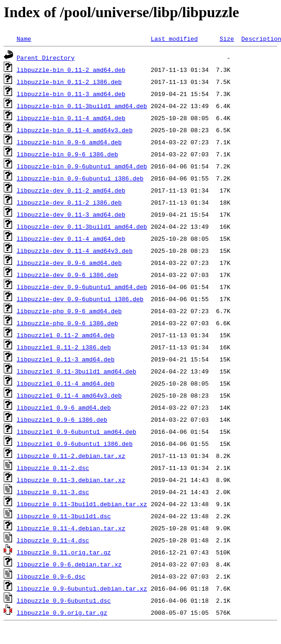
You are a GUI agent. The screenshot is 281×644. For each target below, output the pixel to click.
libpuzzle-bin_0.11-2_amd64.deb (71, 70)
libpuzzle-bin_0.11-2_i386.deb (69, 82)
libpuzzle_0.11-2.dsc (53, 468)
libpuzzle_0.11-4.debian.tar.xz (71, 528)
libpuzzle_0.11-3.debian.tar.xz (71, 480)
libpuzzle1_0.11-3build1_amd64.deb (76, 371)
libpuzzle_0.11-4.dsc (53, 540)
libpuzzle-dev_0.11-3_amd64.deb (71, 214)
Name (24, 39)
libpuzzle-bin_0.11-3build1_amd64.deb (82, 106)
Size (227, 39)
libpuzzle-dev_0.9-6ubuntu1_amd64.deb (82, 287)
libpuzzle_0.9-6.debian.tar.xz (69, 564)
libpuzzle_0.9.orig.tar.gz (62, 612)
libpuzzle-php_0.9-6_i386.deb (67, 323)
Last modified (174, 39)
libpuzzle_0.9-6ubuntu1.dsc (64, 600)
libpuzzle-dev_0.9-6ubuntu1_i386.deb (80, 299)
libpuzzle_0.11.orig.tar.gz (64, 552)
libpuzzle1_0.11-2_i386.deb (64, 347)
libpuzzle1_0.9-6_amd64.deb (64, 407)
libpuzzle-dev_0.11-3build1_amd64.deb (82, 226)
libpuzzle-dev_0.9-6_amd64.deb (69, 263)
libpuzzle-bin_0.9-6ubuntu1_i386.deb (80, 178)
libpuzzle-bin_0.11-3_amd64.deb (71, 94)
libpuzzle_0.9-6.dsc (51, 576)
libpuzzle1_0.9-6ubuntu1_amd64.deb (76, 431)
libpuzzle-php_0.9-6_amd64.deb (69, 311)
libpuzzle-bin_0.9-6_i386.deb (67, 154)
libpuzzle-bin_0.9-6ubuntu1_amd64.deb (82, 166)
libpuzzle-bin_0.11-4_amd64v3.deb (75, 130)
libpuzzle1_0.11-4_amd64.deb (66, 383)
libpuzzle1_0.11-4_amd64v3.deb (69, 395)
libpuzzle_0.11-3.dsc (53, 492)
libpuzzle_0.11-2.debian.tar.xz (71, 456)
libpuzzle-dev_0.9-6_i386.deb (67, 275)
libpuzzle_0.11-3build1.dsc (64, 516)
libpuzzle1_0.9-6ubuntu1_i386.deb (75, 444)
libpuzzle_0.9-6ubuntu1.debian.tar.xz (82, 588)
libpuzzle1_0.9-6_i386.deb (62, 419)
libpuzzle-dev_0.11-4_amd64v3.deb (75, 251)
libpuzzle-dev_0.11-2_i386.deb (69, 202)
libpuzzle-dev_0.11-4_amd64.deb (71, 238)
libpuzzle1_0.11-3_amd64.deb (66, 359)
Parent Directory (46, 58)
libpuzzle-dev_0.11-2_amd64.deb (71, 190)
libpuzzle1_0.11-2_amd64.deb (66, 335)
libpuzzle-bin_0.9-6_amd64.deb (69, 142)
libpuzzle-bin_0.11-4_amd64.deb (71, 118)
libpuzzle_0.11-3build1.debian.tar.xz (82, 504)
